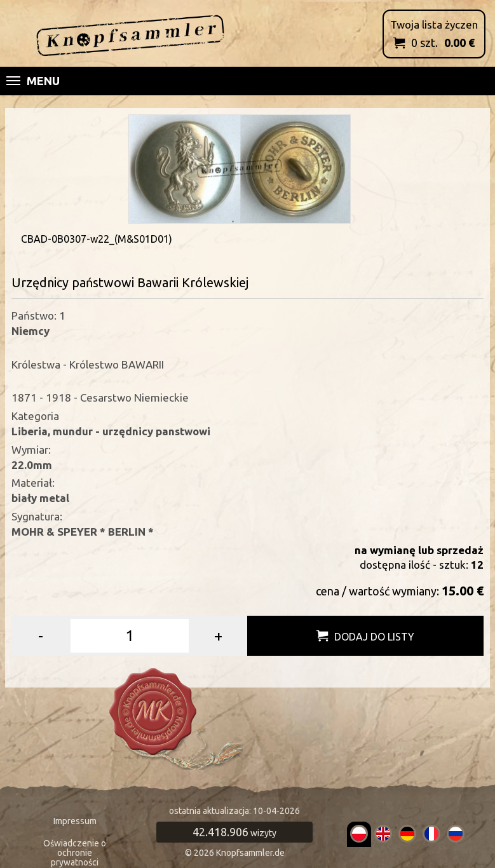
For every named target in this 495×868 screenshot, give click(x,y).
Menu (33, 81)
